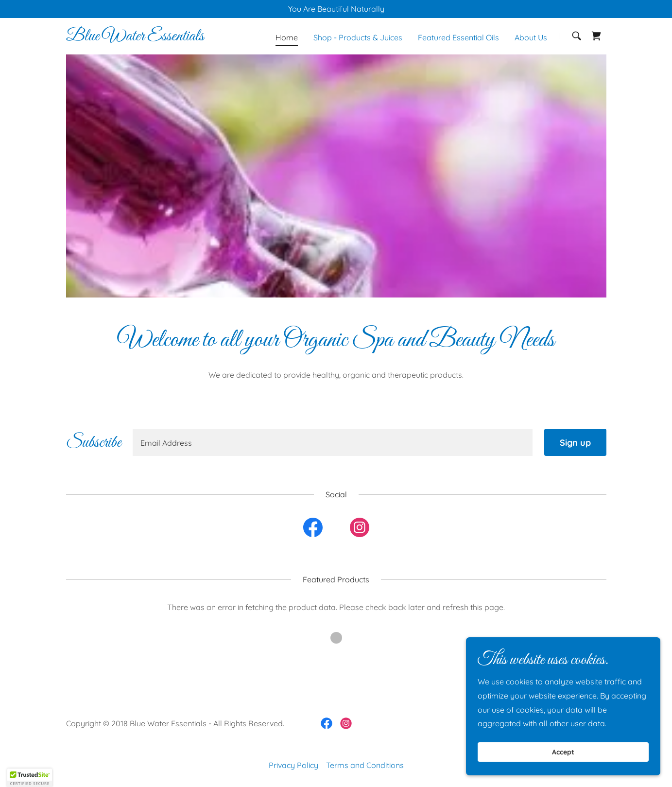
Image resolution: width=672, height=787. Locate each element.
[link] (135, 37)
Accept (563, 752)
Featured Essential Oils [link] (458, 37)
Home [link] (287, 37)
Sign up (575, 443)
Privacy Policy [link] (293, 765)
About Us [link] (531, 37)
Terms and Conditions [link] (365, 765)
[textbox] (333, 442)
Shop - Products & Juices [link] (358, 37)
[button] (30, 778)
